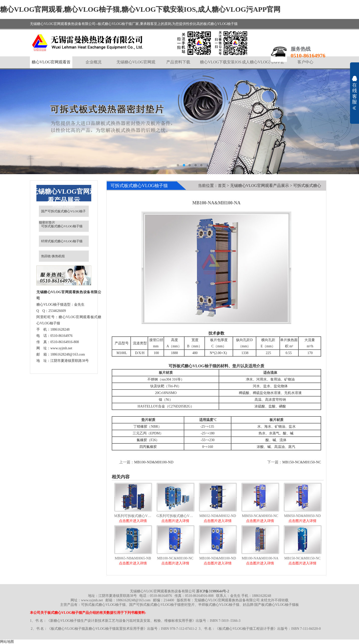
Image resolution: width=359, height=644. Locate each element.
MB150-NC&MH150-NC (302, 462)
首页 (222, 186)
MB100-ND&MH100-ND (154, 462)
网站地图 (7, 642)
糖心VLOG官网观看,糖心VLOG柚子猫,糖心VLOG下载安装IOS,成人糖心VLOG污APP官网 (140, 9)
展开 (355, 93)
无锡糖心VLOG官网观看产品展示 (260, 186)
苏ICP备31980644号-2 (213, 591)
